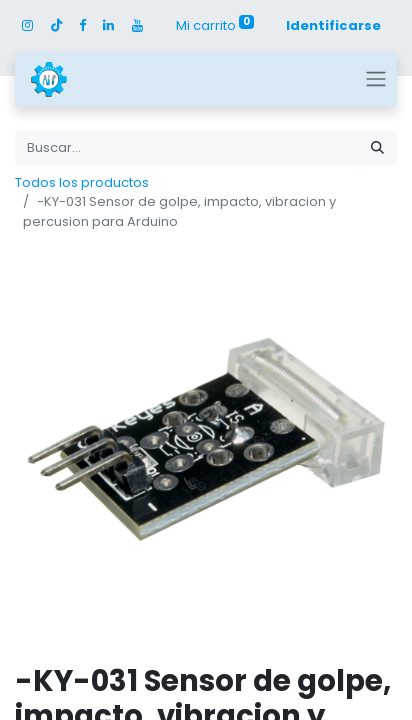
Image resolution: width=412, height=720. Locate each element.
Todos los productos (82, 182)
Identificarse (333, 25)
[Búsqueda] (377, 148)
